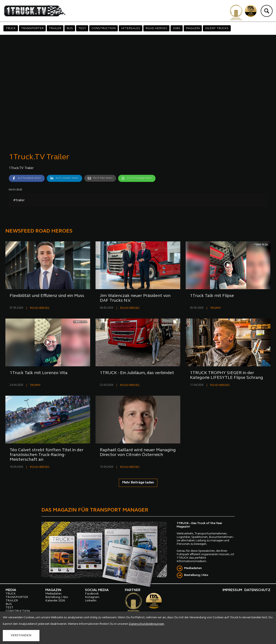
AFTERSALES (131, 28)
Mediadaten (193, 568)
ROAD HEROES (156, 28)
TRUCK (11, 28)
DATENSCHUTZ (257, 590)
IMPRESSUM (232, 590)
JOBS (177, 28)
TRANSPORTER (32, 28)
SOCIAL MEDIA (97, 590)
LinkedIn (91, 601)
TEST (82, 28)
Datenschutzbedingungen (146, 624)
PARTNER (133, 590)
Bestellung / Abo (196, 575)
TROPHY (216, 308)
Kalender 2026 (55, 601)
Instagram (92, 597)
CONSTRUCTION (103, 28)
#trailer (19, 200)
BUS (70, 28)
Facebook (92, 594)
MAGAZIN (193, 28)
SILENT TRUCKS (217, 28)
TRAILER (55, 28)
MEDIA (11, 590)
